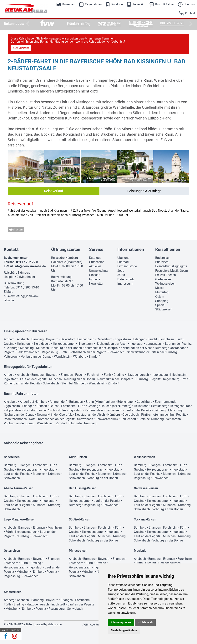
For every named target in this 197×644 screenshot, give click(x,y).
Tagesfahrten (93, 4)
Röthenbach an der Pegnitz (88, 352)
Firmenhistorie (127, 266)
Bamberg (38, 339)
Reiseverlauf (54, 191)
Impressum (125, 284)
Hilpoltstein (85, 344)
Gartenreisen (164, 279)
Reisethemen (168, 249)
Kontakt (190, 13)
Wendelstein (62, 357)
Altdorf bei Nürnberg (33, 402)
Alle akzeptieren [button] (121, 622)
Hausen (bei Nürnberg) (116, 406)
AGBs (121, 275)
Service (96, 249)
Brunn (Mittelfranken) (100, 402)
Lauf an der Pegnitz (178, 344)
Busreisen (69, 4)
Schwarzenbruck (138, 352)
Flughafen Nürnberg (83, 423)
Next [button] (190, 24)
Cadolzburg (105, 339)
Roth (64, 352)
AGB (85, 625)
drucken (16, 229)
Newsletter (96, 284)
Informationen (131, 249)
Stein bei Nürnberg (164, 352)
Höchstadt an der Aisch (111, 344)
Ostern (160, 296)
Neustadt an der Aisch (137, 348)
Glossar (94, 275)
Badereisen (163, 258)
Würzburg (80, 357)
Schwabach (116, 352)
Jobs (121, 271)
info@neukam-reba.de (30, 266)
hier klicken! (21, 48)
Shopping (162, 301)
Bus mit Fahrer (165, 4)
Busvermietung (14, 283)
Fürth (180, 339)
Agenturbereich (99, 625)
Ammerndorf (58, 402)
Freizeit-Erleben (166, 275)
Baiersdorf (68, 339)
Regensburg (50, 352)
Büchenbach (86, 339)
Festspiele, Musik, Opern (172, 271)
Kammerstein (94, 410)
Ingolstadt (136, 344)
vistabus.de (55, 624)
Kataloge (117, 4)
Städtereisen (164, 309)
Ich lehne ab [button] (145, 622)
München (43, 348)
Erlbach (42, 406)
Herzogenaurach (64, 344)
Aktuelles (95, 266)
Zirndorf (94, 357)
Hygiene (95, 279)
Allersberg (11, 402)
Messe (160, 288)
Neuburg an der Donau (67, 348)
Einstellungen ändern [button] (124, 630)
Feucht (152, 339)
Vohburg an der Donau (36, 357)
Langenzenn (154, 344)
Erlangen (139, 339)
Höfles (62, 410)
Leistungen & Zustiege (144, 191)
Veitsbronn (11, 357)
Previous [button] (27, 24)
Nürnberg (161, 348)
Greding (9, 344)
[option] (47, 24)
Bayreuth (52, 339)
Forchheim (167, 339)
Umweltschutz (99, 271)
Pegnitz (9, 352)
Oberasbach (178, 348)
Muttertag (162, 292)
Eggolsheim (123, 339)
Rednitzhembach (28, 352)
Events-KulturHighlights (171, 266)
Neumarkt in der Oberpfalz (102, 348)
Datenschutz (126, 279)
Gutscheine (97, 262)
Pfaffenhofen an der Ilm (157, 415)
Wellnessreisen (165, 284)
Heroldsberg (42, 344)
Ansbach (23, 339)
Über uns (189, 4)
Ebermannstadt (165, 402)
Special (160, 305)
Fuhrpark (123, 262)
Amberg (9, 339)
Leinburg (12, 348)
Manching (27, 348)
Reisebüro (139, 4)
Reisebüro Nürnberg (17, 273)
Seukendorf (128, 419)
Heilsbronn (24, 344)
